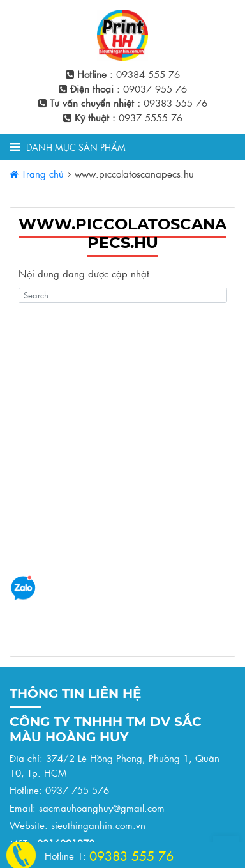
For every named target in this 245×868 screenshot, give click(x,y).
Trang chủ (37, 174)
